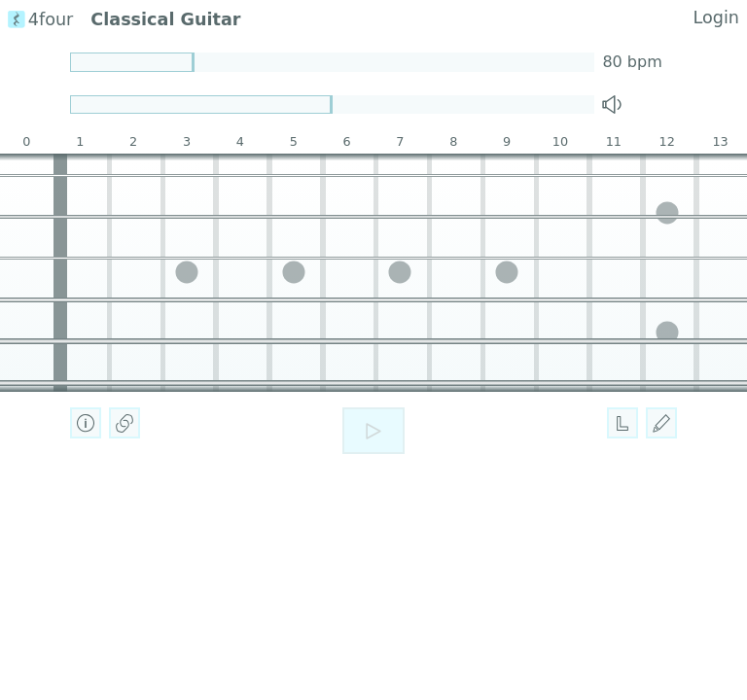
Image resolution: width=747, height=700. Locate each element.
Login (716, 17)
